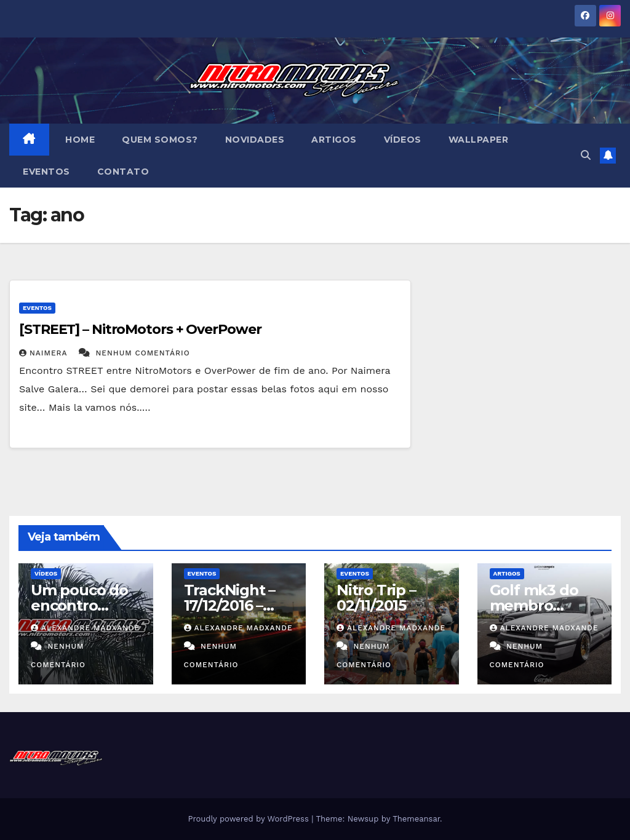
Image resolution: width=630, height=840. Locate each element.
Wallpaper (479, 140)
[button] (586, 155)
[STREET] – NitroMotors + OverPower (140, 329)
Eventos (46, 172)
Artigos (334, 140)
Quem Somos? (160, 140)
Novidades (255, 140)
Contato (123, 172)
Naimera (45, 353)
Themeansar (416, 819)
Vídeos (403, 140)
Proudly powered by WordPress (249, 819)
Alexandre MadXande (85, 628)
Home (79, 140)
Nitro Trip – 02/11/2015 (376, 598)
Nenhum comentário (143, 353)
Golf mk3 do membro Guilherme (534, 605)
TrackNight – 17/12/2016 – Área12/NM (230, 605)
